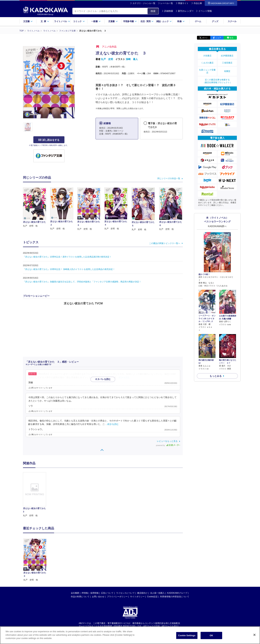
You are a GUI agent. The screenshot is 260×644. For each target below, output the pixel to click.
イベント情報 (204, 11)
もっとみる (216, 376)
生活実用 (147, 21)
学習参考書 (130, 21)
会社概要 (75, 561)
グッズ (215, 21)
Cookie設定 (152, 564)
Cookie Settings (187, 635)
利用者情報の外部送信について (175, 564)
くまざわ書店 (207, 63)
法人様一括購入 (157, 561)
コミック (79, 21)
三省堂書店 (227, 63)
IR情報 (85, 561)
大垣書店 (207, 56)
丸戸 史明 (107, 59)
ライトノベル (62, 21)
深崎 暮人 (132, 59)
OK (211, 635)
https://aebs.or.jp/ (118, 597)
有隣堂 (227, 71)
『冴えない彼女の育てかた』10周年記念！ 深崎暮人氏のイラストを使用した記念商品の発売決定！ (69, 269)
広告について (107, 561)
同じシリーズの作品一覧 (169, 178)
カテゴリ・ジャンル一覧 (144, 3)
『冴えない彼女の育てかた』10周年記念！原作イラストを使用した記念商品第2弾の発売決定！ (67, 257)
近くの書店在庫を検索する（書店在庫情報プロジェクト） (217, 81)
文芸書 (28, 21)
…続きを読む (123, 378)
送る (231, 38)
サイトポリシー (137, 564)
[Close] (254, 635)
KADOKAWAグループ (177, 561)
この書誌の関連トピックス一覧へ (165, 243)
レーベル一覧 (167, 3)
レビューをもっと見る (167, 441)
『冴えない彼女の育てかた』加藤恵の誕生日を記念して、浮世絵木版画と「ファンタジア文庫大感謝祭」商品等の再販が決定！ (82, 282)
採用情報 (94, 561)
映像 (181, 21)
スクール (232, 21)
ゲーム (198, 21)
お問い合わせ (98, 564)
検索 (153, 11)
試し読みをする (49, 140)
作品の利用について (80, 564)
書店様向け (142, 561)
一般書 (96, 21)
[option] (37, 495)
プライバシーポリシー (117, 564)
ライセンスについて (125, 561)
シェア (218, 38)
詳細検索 (167, 11)
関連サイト (183, 3)
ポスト (205, 38)
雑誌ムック (164, 21)
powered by (168, 445)
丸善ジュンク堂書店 (207, 71)
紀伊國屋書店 (227, 56)
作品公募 (198, 3)
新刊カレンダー (185, 11)
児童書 (113, 21)
